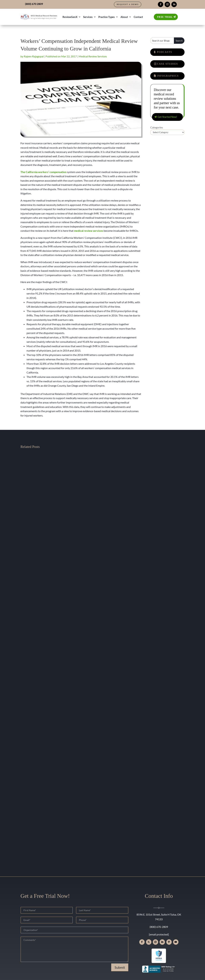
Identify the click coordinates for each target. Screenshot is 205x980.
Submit (120, 967)
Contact (138, 17)
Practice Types (107, 17)
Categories (157, 127)
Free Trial (165, 17)
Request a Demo (128, 4)
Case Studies (167, 64)
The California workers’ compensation (43, 172)
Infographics (168, 76)
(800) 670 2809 (34, 4)
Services (88, 17)
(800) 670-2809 (159, 927)
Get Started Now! (167, 117)
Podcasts (165, 52)
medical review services (89, 231)
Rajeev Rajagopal (34, 56)
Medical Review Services (93, 56)
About (124, 17)
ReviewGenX (70, 17)
